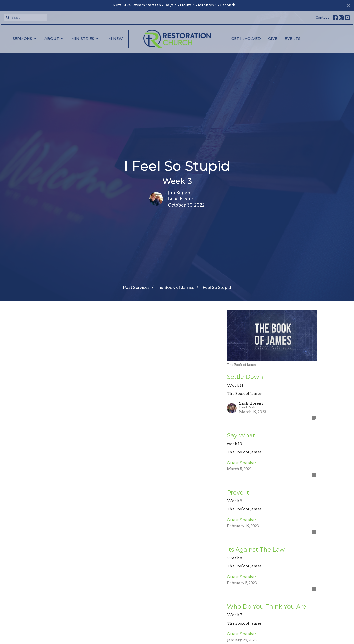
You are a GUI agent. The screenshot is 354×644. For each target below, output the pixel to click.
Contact (322, 17)
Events (293, 39)
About (54, 39)
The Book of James (175, 287)
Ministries (85, 39)
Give (273, 39)
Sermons (25, 39)
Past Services (136, 287)
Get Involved (246, 39)
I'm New (115, 39)
